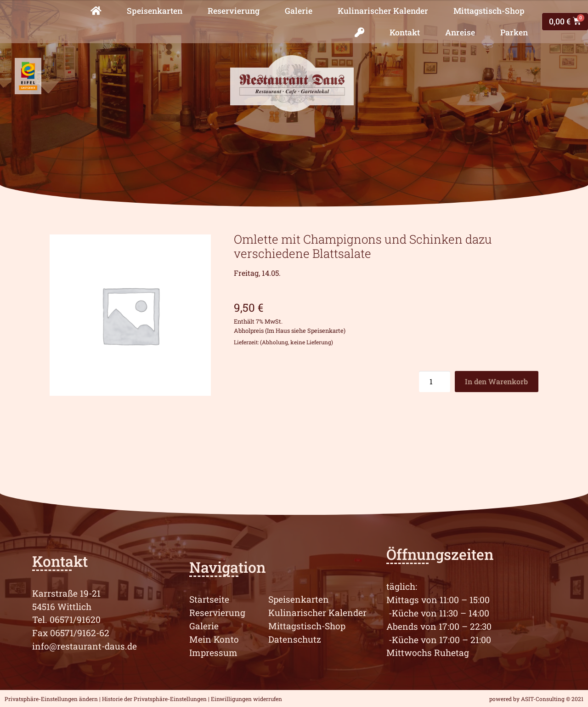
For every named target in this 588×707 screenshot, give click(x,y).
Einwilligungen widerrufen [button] (246, 699)
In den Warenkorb (496, 381)
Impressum (213, 653)
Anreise (460, 32)
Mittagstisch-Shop (489, 11)
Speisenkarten (155, 11)
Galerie (299, 11)
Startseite (209, 599)
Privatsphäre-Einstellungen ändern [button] (51, 699)
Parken (514, 32)
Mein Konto (214, 639)
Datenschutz (295, 639)
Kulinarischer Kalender (383, 11)
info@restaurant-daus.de (85, 646)
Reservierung (234, 11)
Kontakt (405, 32)
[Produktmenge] (435, 382)
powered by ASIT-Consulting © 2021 (536, 699)
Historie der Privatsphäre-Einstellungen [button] (154, 699)
